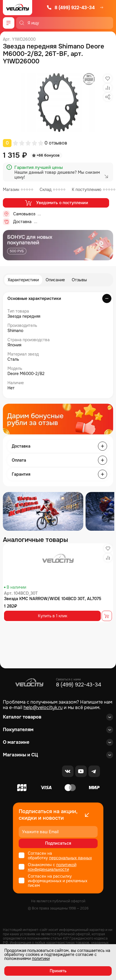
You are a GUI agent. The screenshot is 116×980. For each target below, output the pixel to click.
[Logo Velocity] (18, 8)
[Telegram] (94, 771)
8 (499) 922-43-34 (71, 8)
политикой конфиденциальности (52, 867)
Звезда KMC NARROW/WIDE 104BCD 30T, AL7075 (53, 599)
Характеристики (23, 280)
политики (41, 958)
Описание (55, 280)
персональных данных (70, 858)
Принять (58, 971)
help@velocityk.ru (43, 707)
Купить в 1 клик (53, 616)
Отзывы (79, 280)
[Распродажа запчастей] (43, 511)
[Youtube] (81, 771)
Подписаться (58, 843)
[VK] (68, 771)
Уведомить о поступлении (56, 203)
